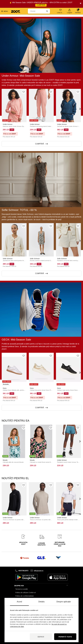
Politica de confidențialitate (25, 596)
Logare (70, 11)
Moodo (5, 460)
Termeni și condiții (22, 589)
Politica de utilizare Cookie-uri (26, 593)
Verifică (78, 11)
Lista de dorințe (61, 11)
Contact (18, 599)
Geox (5, 388)
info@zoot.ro (39, 571)
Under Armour (8, 124)
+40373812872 (23, 571)
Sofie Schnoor (8, 259)
